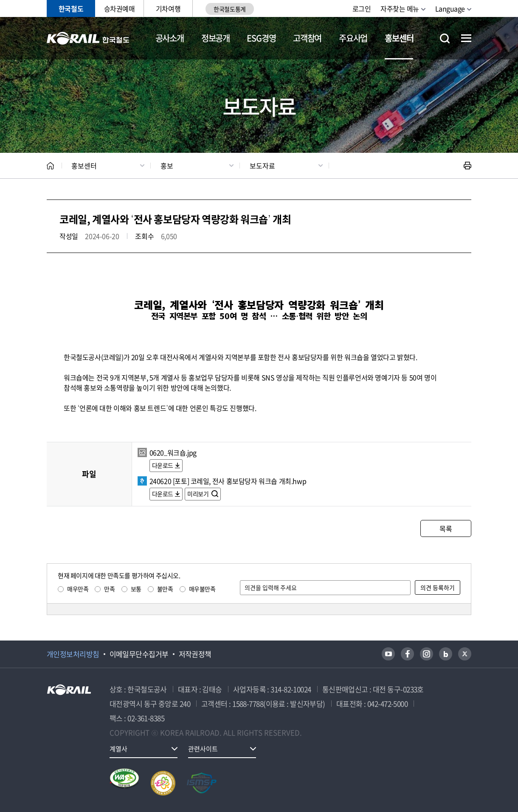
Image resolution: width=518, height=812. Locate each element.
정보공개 (215, 38)
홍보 (167, 166)
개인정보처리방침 (73, 654)
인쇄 (467, 166)
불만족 (165, 589)
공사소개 (170, 38)
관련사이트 (203, 749)
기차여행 (168, 8)
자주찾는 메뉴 (400, 8)
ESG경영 (261, 38)
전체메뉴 (466, 38)
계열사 (118, 749)
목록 (446, 528)
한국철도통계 (229, 9)
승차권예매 (120, 8)
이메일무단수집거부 (139, 654)
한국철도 (71, 8)
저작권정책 (195, 654)
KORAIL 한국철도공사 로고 (88, 38)
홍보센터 (399, 38)
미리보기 (198, 494)
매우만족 (78, 589)
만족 (109, 589)
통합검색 (445, 38)
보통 (136, 589)
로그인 (362, 8)
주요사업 (353, 38)
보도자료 (262, 166)
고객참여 (307, 38)
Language (450, 8)
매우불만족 (202, 589)
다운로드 (163, 465)
